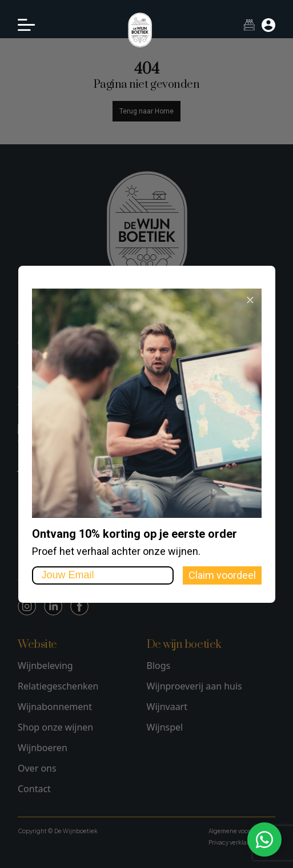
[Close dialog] (250, 300)
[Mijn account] (268, 25)
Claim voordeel (222, 575)
